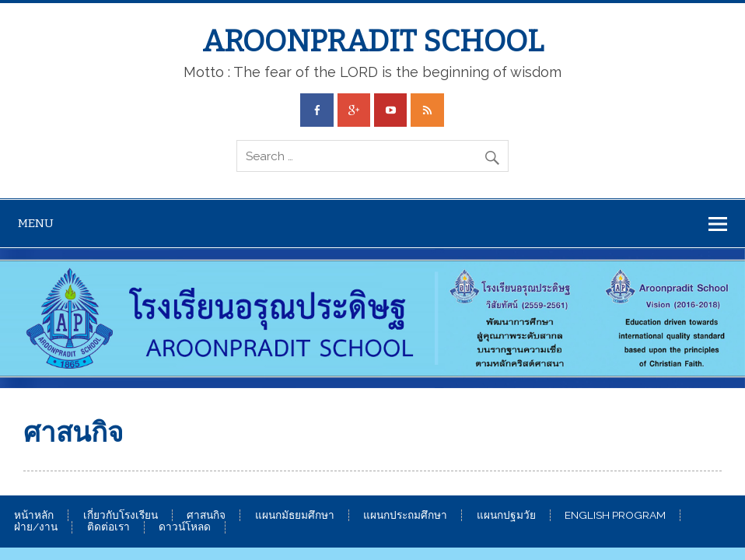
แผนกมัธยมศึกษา (295, 516)
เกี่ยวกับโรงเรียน (121, 516)
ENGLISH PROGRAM (615, 516)
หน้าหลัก (34, 516)
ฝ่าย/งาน (36, 527)
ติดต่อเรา (108, 527)
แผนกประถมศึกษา (405, 516)
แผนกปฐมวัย (506, 516)
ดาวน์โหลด (185, 527)
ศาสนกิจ (206, 516)
